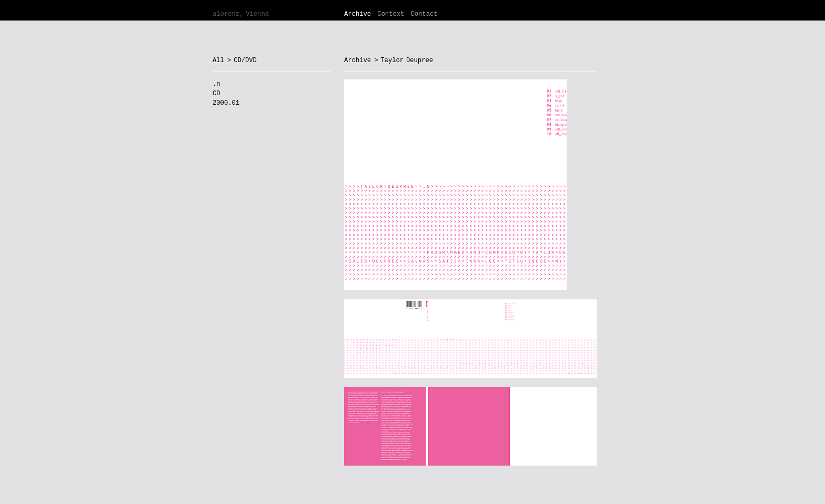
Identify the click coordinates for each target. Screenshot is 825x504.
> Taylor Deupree (404, 61)
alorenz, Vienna (241, 14)
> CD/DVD (242, 61)
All (218, 61)
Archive (358, 14)
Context (391, 14)
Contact (424, 14)
